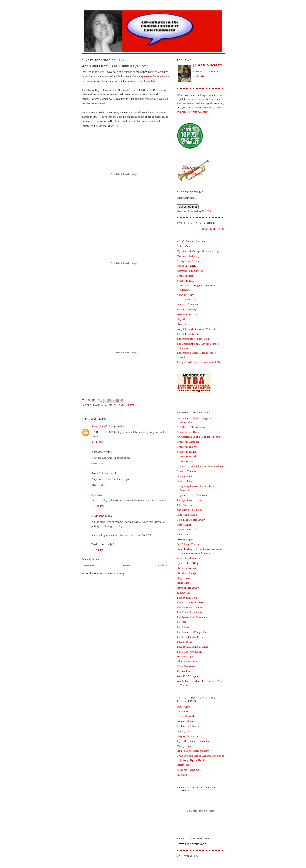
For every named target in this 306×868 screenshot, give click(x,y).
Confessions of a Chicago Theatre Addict (200, 466)
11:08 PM (98, 506)
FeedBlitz (208, 211)
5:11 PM (97, 442)
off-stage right (185, 539)
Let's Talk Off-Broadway (191, 520)
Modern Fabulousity (188, 256)
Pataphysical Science (189, 558)
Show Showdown (187, 568)
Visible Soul (184, 671)
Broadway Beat (186, 276)
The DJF (182, 622)
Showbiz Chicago (187, 573)
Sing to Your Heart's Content (193, 751)
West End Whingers (188, 676)
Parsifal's (182, 775)
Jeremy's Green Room (189, 500)
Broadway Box (185, 281)
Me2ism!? (182, 534)
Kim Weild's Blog (187, 515)
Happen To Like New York (192, 495)
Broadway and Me (187, 447)
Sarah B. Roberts (101, 473)
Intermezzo (183, 765)
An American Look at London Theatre (198, 437)
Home (127, 565)
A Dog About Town (188, 261)
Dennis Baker (184, 476)
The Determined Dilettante (192, 617)
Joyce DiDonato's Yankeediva (194, 741)
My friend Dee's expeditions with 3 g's (198, 251)
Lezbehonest (184, 525)
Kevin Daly (98, 516)
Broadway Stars (186, 461)
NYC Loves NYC (187, 299)
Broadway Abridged (188, 442)
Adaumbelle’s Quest (188, 432)
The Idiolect (184, 627)
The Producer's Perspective (192, 632)
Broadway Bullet (186, 452)
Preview (181, 211)
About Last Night (187, 266)
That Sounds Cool (187, 598)
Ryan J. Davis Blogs (188, 563)
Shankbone (183, 324)
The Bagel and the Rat (189, 607)
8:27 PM (97, 485)
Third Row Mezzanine (189, 652)
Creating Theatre (186, 471)
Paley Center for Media (151, 76)
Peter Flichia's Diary (188, 314)
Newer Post (88, 565)
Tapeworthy (183, 593)
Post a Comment (91, 559)
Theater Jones (185, 642)
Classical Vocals (186, 716)
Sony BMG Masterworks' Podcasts (196, 329)
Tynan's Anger (185, 657)
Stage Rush (183, 583)
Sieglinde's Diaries (187, 736)
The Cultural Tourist (188, 334)
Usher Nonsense (186, 666)
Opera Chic (183, 707)
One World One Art (188, 304)
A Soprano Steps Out (189, 770)
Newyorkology (185, 295)
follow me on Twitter (212, 229)
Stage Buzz (183, 578)
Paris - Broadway (186, 309)
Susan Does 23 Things (104, 426)
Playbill (181, 319)
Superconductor (186, 721)
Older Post (164, 565)
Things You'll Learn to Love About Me (199, 362)
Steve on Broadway (188, 588)
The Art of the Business (190, 602)
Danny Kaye (127, 405)
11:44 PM (98, 550)
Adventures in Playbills (190, 271)
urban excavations (187, 661)
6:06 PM (97, 463)
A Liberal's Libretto (188, 726)
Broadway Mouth (187, 456)
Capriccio (182, 711)
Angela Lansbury (105, 405)
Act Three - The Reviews (191, 427)
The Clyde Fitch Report (190, 612)
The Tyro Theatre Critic (190, 637)
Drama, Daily (184, 481)
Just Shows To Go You (190, 510)
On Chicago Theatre (188, 544)
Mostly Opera (185, 746)
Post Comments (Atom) (111, 573)
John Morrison (185, 505)
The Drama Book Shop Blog (193, 339)
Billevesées (183, 246)
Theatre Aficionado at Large (193, 647)
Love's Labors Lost (188, 529)
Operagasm (183, 731)
